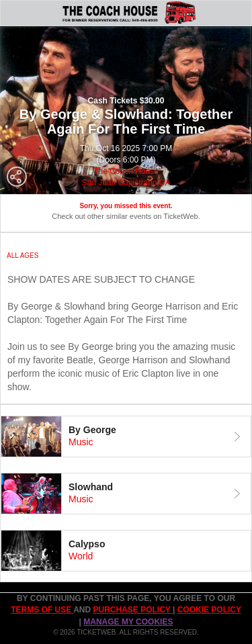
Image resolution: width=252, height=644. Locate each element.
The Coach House (126, 171)
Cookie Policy (209, 610)
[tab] (126, 436)
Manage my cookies (128, 622)
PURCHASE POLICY (132, 610)
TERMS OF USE (42, 610)
